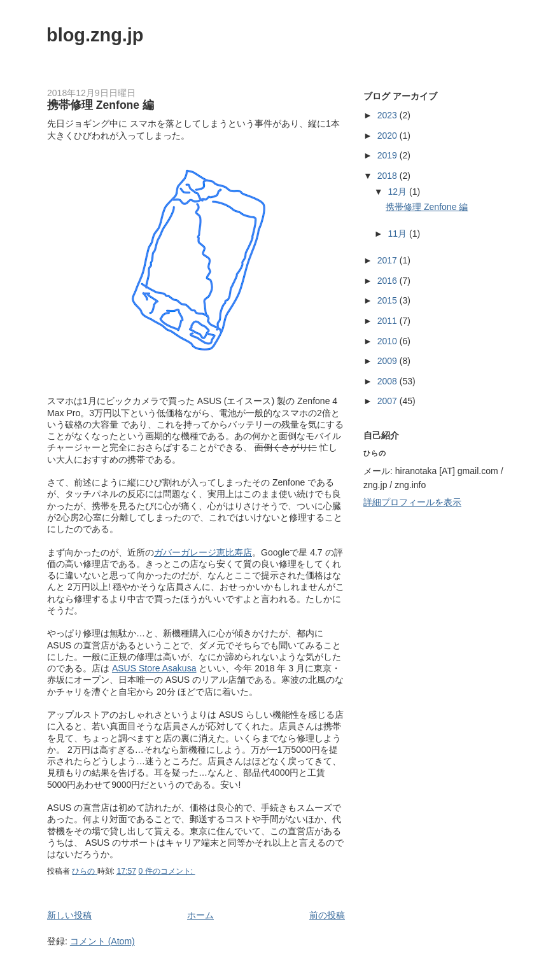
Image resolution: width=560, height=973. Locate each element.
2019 (388, 155)
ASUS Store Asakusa (154, 668)
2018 (388, 176)
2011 (388, 321)
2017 (388, 260)
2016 (388, 281)
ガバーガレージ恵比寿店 (203, 552)
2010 (388, 341)
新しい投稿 (69, 915)
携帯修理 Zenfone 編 (101, 105)
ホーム (200, 915)
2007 (388, 401)
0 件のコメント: (167, 871)
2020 (388, 136)
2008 (388, 381)
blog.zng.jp (95, 35)
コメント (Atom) (102, 941)
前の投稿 (327, 915)
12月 (399, 192)
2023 (388, 115)
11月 (399, 234)
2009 (388, 361)
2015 (388, 300)
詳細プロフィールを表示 (412, 502)
